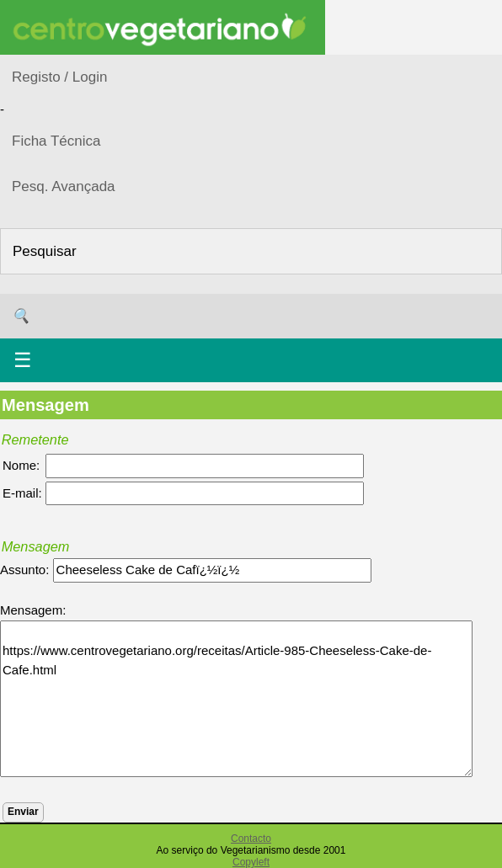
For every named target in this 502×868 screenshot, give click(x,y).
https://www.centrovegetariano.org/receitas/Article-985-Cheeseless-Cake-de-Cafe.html (236, 699)
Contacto (251, 839)
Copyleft (251, 862)
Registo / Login (59, 77)
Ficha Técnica (56, 141)
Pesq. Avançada (64, 186)
